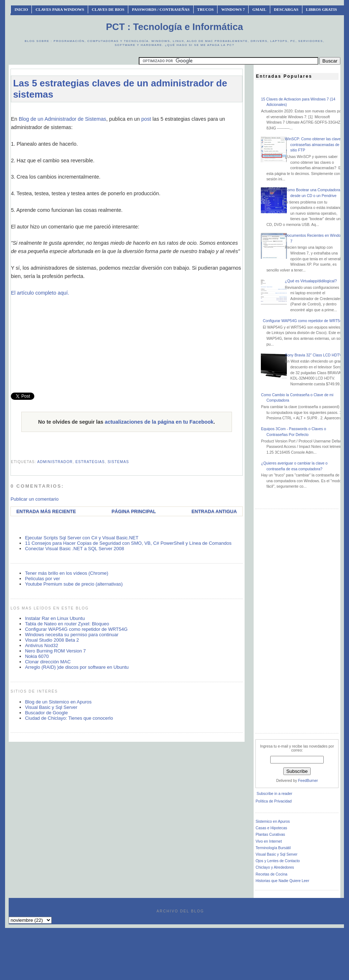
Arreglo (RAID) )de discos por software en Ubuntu (77, 667)
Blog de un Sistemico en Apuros (58, 702)
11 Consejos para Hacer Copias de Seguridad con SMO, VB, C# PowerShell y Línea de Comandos (128, 543)
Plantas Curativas (270, 835)
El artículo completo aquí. (40, 293)
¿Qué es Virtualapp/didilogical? (311, 281)
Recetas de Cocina (271, 874)
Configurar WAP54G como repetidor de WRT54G (76, 629)
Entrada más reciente (46, 511)
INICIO (21, 9)
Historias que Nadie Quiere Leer (282, 881)
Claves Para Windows (60, 9)
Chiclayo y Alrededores (275, 867)
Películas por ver (42, 579)
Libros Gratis (322, 9)
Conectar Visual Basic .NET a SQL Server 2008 (74, 549)
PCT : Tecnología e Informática (174, 27)
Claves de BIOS (108, 9)
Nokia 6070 (37, 656)
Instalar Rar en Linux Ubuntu (55, 618)
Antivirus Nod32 (42, 645)
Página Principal (134, 511)
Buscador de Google (46, 713)
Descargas (286, 9)
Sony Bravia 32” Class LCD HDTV (314, 355)
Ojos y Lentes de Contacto (277, 861)
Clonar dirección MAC (48, 662)
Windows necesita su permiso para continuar (72, 635)
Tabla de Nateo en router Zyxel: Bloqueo (67, 624)
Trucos (206, 9)
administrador (55, 462)
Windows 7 (233, 9)
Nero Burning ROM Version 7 (55, 651)
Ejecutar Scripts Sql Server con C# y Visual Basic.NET (82, 538)
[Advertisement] (127, 342)
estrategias (90, 462)
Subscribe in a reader (274, 794)
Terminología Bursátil (273, 848)
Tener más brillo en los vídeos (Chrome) (66, 573)
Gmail (259, 9)
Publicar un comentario (35, 499)
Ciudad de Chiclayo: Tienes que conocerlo (69, 718)
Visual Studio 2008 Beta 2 (52, 640)
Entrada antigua (214, 511)
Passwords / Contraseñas (161, 9)
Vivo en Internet (269, 841)
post (146, 119)
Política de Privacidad (273, 801)
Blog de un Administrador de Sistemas (63, 119)
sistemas (118, 462)
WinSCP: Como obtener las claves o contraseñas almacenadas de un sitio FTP (315, 145)
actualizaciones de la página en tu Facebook (159, 422)
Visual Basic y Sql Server (51, 707)
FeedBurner (308, 781)
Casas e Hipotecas (271, 828)
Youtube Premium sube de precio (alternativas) (74, 584)
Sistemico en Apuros (273, 821)
